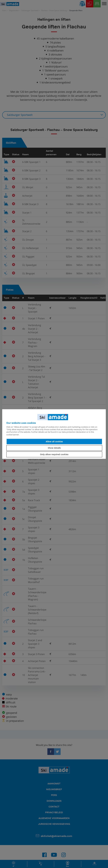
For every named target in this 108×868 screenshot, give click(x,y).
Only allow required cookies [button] (54, 454)
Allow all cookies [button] (54, 441)
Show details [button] (54, 448)
